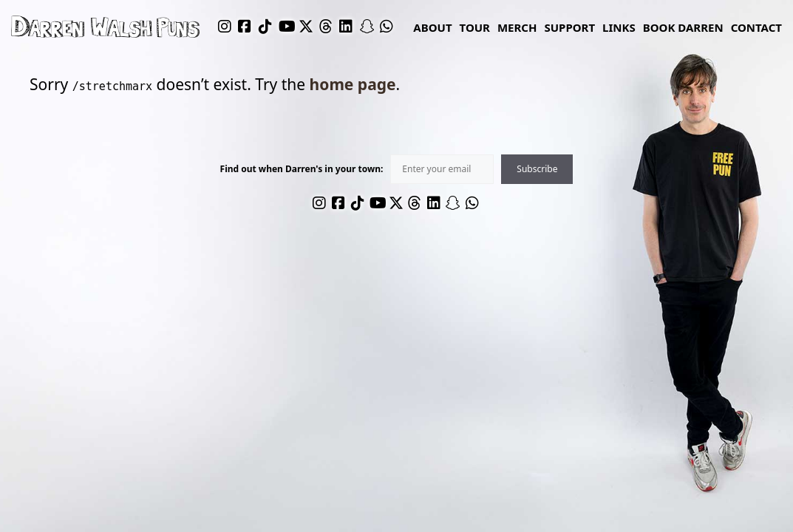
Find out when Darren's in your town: (302, 169)
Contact (756, 27)
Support (569, 27)
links (619, 27)
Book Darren (683, 27)
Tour (475, 27)
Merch (517, 27)
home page (353, 84)
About (432, 27)
